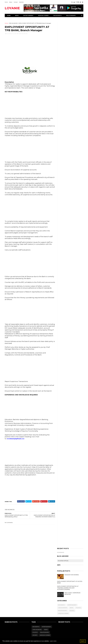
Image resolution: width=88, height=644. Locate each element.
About (11, 2)
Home (6, 2)
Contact (16, 2)
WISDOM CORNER (63, 613)
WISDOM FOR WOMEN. (72, 575)
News (17, 15)
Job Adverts (57, 15)
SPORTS (72, 611)
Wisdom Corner (43, 15)
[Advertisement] (30, 49)
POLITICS (78, 608)
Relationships (71, 15)
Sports (9, 19)
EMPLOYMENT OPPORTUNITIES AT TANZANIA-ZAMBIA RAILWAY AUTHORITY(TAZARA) (68, 588)
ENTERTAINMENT (72, 605)
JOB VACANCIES (13, 23)
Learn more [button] (53, 641)
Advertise (21, 2)
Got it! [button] (83, 641)
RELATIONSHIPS (63, 611)
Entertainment (28, 15)
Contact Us (21, 19)
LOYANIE (12, 8)
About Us (32, 19)
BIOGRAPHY (62, 605)
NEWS (72, 608)
